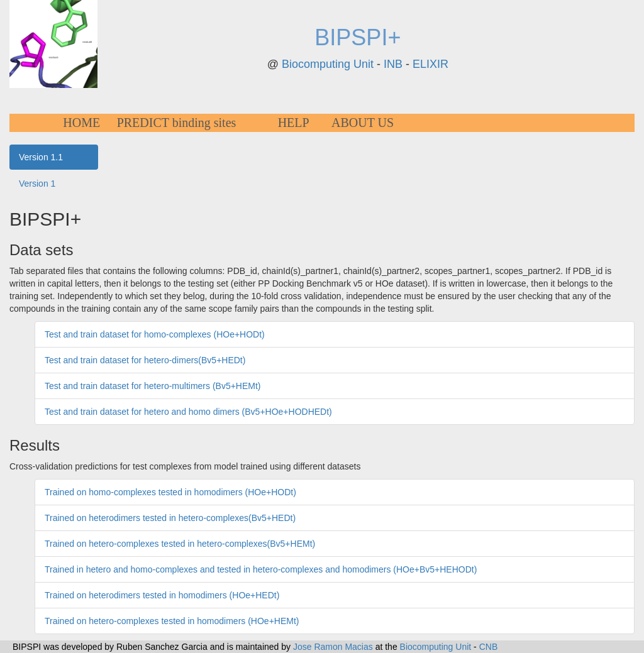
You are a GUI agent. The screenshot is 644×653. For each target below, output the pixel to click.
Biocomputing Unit (328, 64)
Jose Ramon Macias (333, 647)
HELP (294, 123)
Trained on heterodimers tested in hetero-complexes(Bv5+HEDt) (170, 518)
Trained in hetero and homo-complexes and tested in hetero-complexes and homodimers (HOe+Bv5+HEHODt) (261, 569)
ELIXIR (430, 64)
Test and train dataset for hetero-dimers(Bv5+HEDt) (145, 360)
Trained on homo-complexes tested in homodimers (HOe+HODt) (170, 492)
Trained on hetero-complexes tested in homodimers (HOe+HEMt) (172, 621)
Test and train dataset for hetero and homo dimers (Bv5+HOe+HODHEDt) (188, 412)
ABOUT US (363, 123)
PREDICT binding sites (177, 123)
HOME (81, 123)
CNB (489, 647)
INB (393, 64)
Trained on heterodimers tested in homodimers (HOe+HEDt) (162, 595)
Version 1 (37, 184)
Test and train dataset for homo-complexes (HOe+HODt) (155, 334)
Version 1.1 (41, 157)
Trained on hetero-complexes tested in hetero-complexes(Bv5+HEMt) (180, 544)
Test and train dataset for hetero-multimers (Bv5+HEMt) (153, 386)
